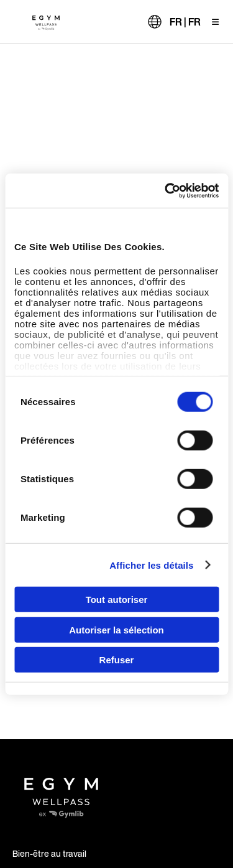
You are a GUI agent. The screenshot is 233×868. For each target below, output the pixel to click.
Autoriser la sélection (116, 629)
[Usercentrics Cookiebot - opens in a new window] (166, 190)
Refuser (117, 660)
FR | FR (185, 22)
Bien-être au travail (49, 853)
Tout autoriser (117, 600)
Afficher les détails (151, 565)
